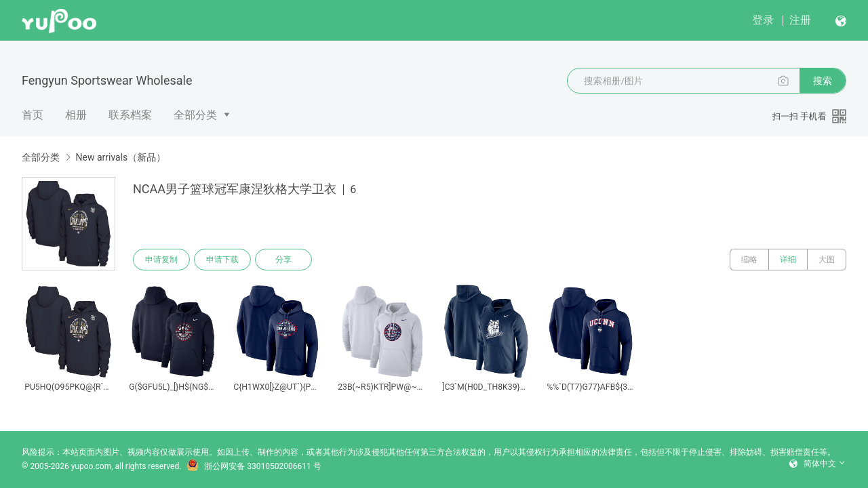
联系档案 (130, 115)
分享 (283, 260)
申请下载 (222, 260)
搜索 (823, 81)
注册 (800, 20)
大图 (827, 260)
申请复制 (161, 260)
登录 (763, 20)
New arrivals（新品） (120, 157)
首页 (33, 115)
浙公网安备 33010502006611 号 (254, 466)
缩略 (749, 260)
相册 (76, 115)
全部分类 (195, 115)
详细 (788, 260)
